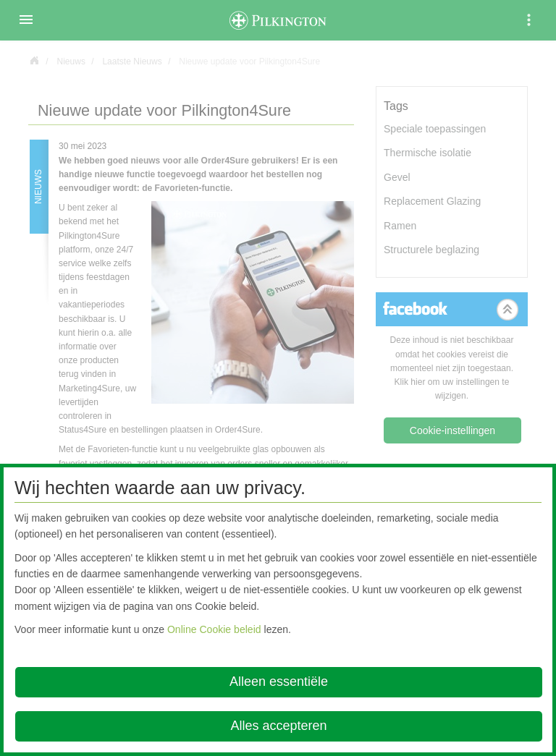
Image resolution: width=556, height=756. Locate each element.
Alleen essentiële (279, 681)
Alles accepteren (278, 726)
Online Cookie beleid (214, 629)
